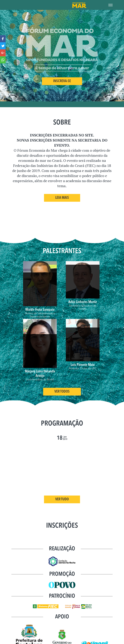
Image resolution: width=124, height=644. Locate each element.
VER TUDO (62, 499)
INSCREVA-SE (62, 81)
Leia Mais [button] (62, 198)
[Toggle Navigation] (111, 4)
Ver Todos (62, 392)
